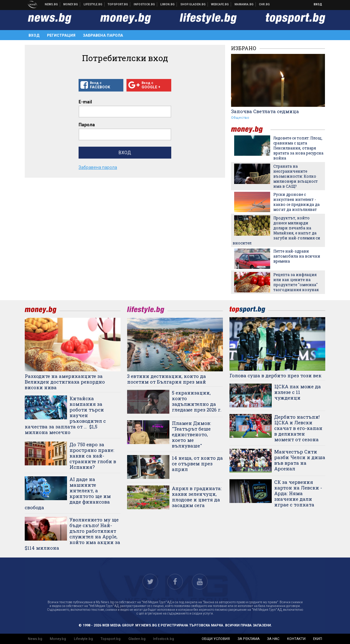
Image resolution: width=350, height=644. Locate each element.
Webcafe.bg (220, 4)
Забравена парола (103, 35)
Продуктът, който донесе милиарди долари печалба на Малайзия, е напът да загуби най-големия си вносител (276, 230)
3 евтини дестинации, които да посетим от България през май (167, 379)
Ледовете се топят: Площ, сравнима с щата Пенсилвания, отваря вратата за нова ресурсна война (298, 148)
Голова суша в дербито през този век (275, 375)
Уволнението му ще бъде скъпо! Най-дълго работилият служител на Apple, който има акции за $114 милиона (72, 534)
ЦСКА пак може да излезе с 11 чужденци (298, 392)
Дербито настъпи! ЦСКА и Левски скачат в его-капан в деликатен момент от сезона (298, 428)
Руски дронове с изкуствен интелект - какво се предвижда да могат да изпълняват (296, 202)
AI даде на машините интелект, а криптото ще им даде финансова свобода (68, 493)
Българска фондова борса (144, 4)
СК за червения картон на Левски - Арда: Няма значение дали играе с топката (298, 493)
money (251, 130)
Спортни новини (118, 4)
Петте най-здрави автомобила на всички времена (297, 256)
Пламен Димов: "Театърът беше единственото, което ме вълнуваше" (191, 434)
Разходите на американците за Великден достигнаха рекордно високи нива (65, 382)
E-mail (85, 102)
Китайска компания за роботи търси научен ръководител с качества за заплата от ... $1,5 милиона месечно (65, 415)
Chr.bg (264, 4)
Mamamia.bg (244, 4)
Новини (51, 4)
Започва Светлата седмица (265, 111)
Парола (87, 125)
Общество (240, 118)
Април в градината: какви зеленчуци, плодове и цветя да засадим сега (197, 497)
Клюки (93, 4)
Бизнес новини (71, 4)
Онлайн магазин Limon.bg (168, 4)
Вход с (101, 85)
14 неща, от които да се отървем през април (197, 463)
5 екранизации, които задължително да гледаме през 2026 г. (197, 401)
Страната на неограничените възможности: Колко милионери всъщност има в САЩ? (296, 176)
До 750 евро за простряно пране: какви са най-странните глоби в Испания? (93, 456)
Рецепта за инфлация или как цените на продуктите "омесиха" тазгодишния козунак (296, 282)
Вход (318, 4)
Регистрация (61, 35)
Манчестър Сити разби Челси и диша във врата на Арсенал (300, 460)
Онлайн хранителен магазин (193, 4)
